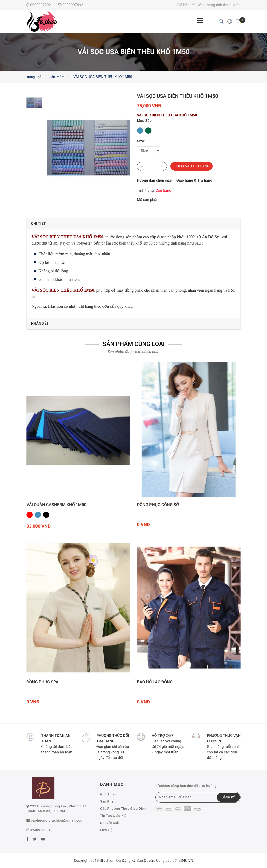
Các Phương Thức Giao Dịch (123, 809)
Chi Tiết (38, 224)
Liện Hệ (106, 830)
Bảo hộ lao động (155, 682)
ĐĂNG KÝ (228, 797)
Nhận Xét (40, 323)
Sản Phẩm (57, 77)
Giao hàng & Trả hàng (194, 180)
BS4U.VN (186, 861)
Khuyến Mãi (110, 823)
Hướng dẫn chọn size (154, 180)
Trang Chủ (34, 77)
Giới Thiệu (108, 794)
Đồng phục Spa (42, 682)
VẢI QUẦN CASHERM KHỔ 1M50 (56, 505)
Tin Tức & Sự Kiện (114, 816)
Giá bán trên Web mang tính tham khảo (209, 5)
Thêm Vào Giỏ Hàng (192, 166)
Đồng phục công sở (158, 505)
